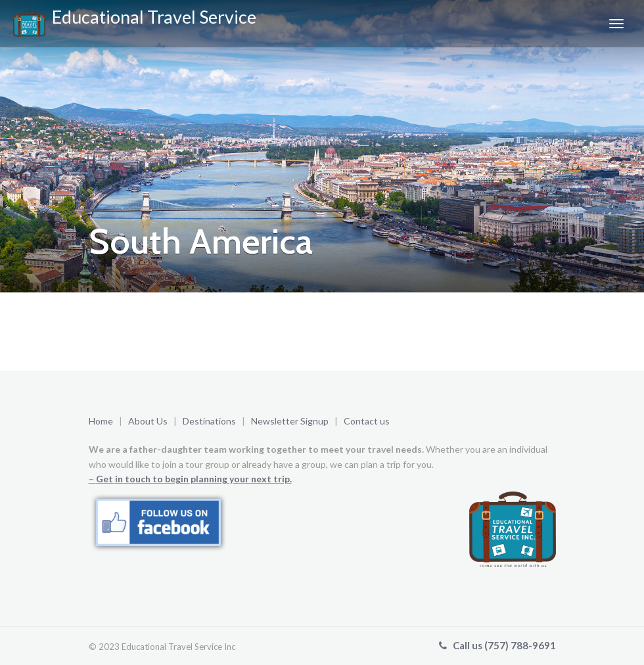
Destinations (209, 421)
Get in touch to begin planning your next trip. (194, 479)
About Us (148, 421)
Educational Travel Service (135, 21)
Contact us (367, 421)
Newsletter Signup (291, 421)
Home (101, 421)
